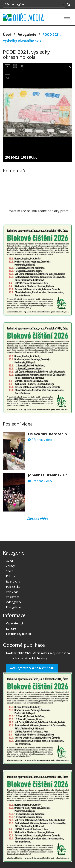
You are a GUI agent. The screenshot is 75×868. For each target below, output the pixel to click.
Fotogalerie (27, 35)
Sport (9, 571)
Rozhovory (13, 581)
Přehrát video (40, 440)
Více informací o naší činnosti (32, 668)
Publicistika (13, 587)
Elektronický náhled (18, 634)
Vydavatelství (14, 623)
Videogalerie (14, 602)
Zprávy (10, 566)
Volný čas (12, 592)
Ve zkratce (13, 597)
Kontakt (11, 629)
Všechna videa (38, 519)
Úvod (7, 35)
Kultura (11, 576)
